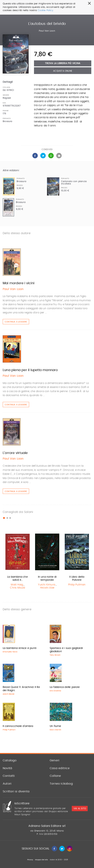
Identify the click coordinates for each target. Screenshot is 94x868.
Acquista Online (63, 71)
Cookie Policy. (46, 10)
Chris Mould (17, 588)
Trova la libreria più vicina (63, 63)
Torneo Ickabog (61, 784)
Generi (55, 760)
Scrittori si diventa (16, 791)
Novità (7, 768)
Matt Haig (17, 585)
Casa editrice (60, 768)
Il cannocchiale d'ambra (18, 726)
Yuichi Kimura (47, 585)
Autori (7, 784)
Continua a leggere (16, 322)
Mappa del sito (41, 860)
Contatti (9, 776)
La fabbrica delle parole (65, 687)
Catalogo (10, 760)
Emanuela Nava (10, 652)
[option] (18, 561)
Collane (55, 776)
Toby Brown (55, 655)
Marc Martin (55, 730)
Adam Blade (8, 694)
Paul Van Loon (47, 31)
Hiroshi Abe (47, 588)
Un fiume (55, 726)
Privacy (30, 860)
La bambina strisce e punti (20, 648)
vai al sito (80, 809)
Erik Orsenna (55, 691)
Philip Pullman (77, 585)
